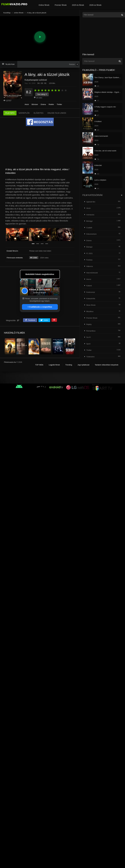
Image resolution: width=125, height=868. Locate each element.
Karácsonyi (91, 292)
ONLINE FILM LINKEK (57, 113)
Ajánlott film (91, 202)
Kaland (89, 286)
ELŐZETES (38, 113)
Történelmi (90, 357)
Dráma (43, 104)
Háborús (90, 266)
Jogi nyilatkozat (83, 365)
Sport (88, 344)
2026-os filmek (95, 5)
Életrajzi (89, 247)
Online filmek (44, 5)
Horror (89, 279)
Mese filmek (91, 305)
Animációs (90, 215)
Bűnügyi (35, 104)
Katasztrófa (91, 299)
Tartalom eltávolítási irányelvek (107, 365)
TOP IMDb (39, 365)
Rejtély (51, 104)
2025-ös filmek (78, 5)
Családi (89, 228)
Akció (27, 104)
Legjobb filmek (54, 365)
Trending (69, 365)
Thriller (59, 104)
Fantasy (89, 260)
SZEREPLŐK (24, 113)
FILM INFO (10, 113)
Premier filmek (61, 5)
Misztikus (90, 311)
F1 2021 (89, 253)
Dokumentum (91, 234)
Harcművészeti (92, 273)
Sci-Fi (88, 337)
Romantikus (91, 331)
